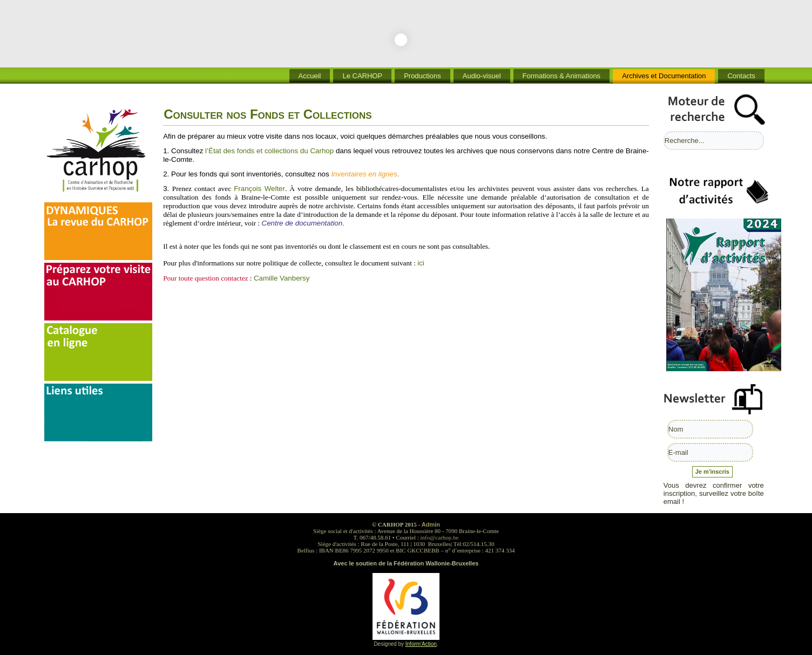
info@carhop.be (440, 537)
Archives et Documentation (664, 76)
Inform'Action (421, 644)
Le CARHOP (362, 76)
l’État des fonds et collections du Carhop (269, 151)
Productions (422, 76)
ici (421, 263)
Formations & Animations (562, 76)
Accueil (310, 76)
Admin (431, 524)
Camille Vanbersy (282, 278)
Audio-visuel (482, 76)
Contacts (741, 76)
